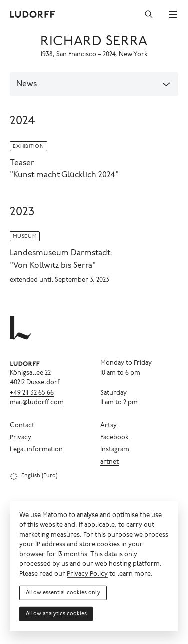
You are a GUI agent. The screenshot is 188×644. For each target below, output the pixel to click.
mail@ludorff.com (37, 403)
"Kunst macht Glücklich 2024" (64, 175)
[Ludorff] (33, 14)
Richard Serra (94, 42)
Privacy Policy (87, 574)
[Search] (149, 14)
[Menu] (173, 14)
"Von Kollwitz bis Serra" (53, 266)
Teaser (22, 163)
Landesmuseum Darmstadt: (61, 253)
